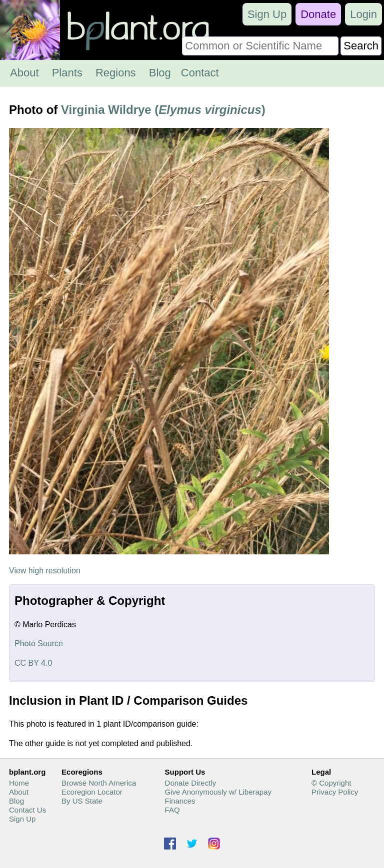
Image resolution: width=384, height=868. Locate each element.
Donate (318, 14)
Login (363, 14)
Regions (116, 73)
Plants (67, 73)
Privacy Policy (335, 792)
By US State (82, 801)
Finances (180, 801)
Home (19, 783)
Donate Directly (191, 783)
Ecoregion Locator (92, 792)
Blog (160, 73)
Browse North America (99, 783)
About (24, 73)
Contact (200, 73)
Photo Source (39, 644)
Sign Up (267, 14)
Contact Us (27, 810)
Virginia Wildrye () (163, 110)
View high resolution (45, 571)
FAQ (172, 810)
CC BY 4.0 (33, 663)
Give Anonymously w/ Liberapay (218, 792)
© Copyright (331, 783)
